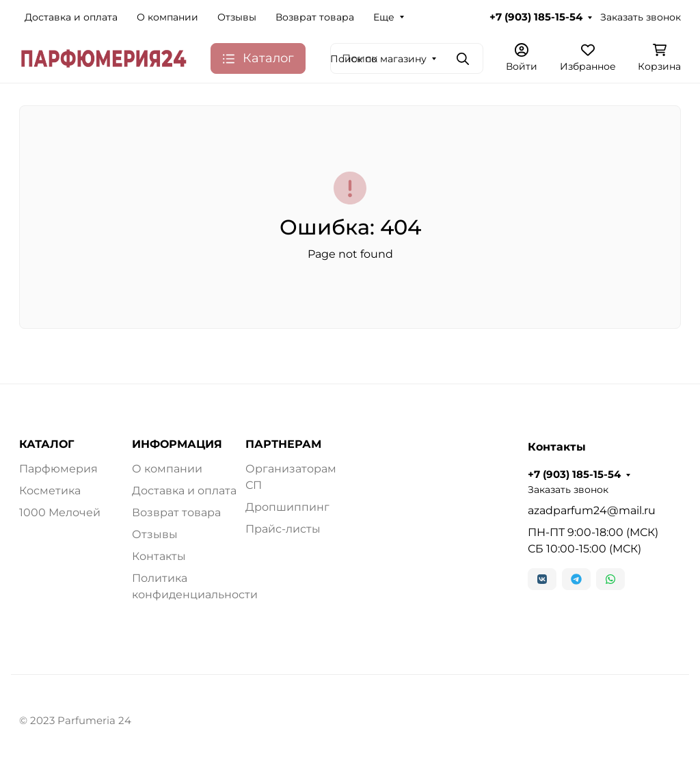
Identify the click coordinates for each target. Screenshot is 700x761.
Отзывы (237, 17)
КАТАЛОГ (46, 444)
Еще (384, 17)
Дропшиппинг (287, 507)
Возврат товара (315, 17)
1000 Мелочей (60, 512)
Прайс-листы (283, 529)
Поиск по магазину (378, 59)
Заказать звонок (641, 17)
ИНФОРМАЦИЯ (177, 444)
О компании (167, 17)
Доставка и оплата (71, 17)
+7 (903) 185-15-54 (536, 17)
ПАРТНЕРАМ (283, 444)
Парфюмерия (58, 469)
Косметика (50, 491)
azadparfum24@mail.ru (592, 510)
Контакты (159, 556)
